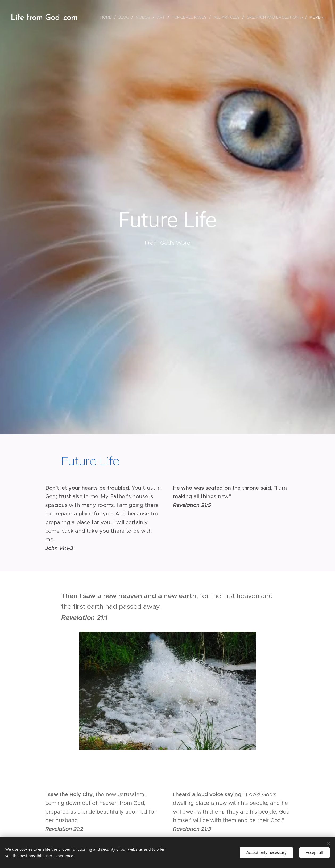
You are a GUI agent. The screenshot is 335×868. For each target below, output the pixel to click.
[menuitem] (106, 17)
